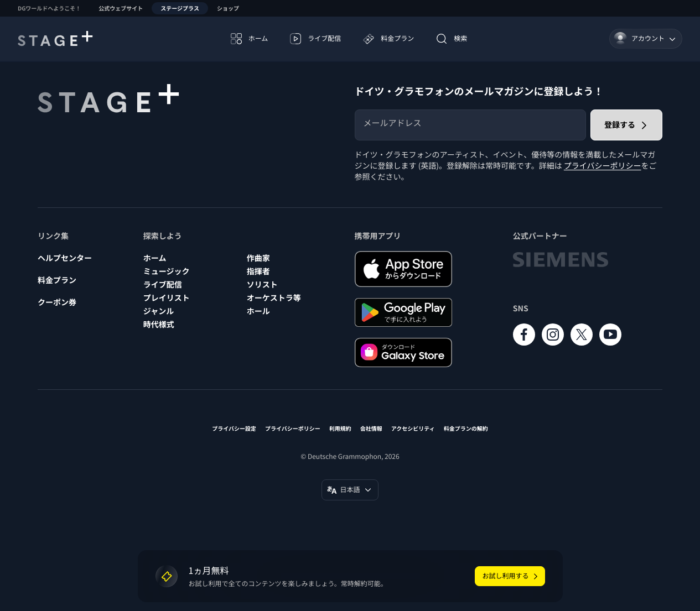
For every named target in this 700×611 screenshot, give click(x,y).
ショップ (228, 8)
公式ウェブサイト (121, 8)
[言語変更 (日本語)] (350, 490)
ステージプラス (180, 8)
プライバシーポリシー (603, 166)
